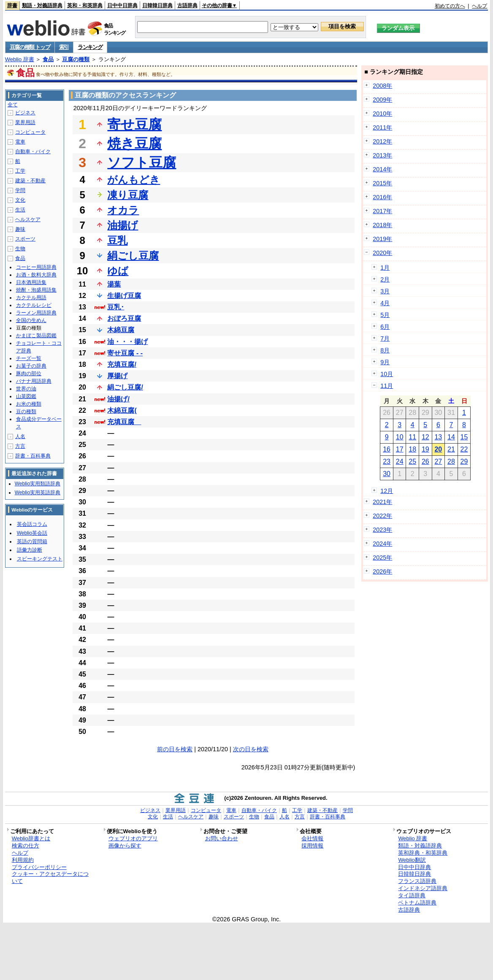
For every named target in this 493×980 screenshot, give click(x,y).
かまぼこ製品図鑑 (36, 336)
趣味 (20, 229)
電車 (20, 142)
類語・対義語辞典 (42, 5)
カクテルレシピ (34, 305)
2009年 (382, 100)
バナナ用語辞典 (34, 381)
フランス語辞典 (417, 881)
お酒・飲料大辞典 (36, 275)
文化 (20, 200)
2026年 (382, 571)
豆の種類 (26, 411)
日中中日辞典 (122, 5)
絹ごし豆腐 (133, 256)
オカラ (123, 210)
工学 (20, 171)
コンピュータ (30, 132)
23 (387, 462)
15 (464, 437)
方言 (20, 446)
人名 (20, 436)
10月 (387, 374)
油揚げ (123, 225)
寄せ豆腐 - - (125, 353)
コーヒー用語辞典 (36, 267)
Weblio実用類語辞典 (38, 484)
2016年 (382, 197)
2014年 (382, 169)
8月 (385, 350)
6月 (385, 327)
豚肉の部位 (29, 374)
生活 (20, 210)
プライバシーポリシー (39, 867)
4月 (385, 303)
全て (13, 105)
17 (400, 449)
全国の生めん (31, 320)
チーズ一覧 (29, 358)
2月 (385, 279)
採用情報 (312, 846)
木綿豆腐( (122, 410)
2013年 (382, 155)
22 (464, 449)
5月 (385, 315)
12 (425, 437)
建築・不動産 (30, 181)
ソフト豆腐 (142, 162)
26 (425, 462)
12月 (387, 491)
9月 (385, 362)
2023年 (382, 530)
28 (451, 462)
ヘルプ (479, 6)
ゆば (118, 271)
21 (451, 449)
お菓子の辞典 (31, 366)
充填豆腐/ (122, 364)
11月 (387, 386)
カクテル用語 (31, 298)
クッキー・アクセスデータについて (50, 877)
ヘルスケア (28, 219)
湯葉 (114, 284)
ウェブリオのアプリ (133, 838)
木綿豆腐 (121, 330)
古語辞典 (187, 5)
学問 (20, 190)
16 (387, 449)
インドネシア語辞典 (423, 888)
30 (387, 474)
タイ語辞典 (412, 895)
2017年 (382, 211)
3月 (385, 291)
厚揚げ (117, 376)
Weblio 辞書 (20, 59)
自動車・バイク (33, 152)
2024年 (382, 544)
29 (464, 462)
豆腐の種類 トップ (30, 47)
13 (438, 437)
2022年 (382, 516)
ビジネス (25, 113)
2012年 (382, 141)
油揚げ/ (118, 399)
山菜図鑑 (26, 396)
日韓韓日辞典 (157, 5)
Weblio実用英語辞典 (38, 493)
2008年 (382, 86)
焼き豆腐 (134, 143)
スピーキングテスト (40, 559)
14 (451, 437)
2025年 (382, 558)
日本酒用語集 (31, 282)
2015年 (382, 183)
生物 (20, 249)
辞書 (12, 5)
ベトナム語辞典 (417, 903)
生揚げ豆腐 (124, 296)
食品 (48, 59)
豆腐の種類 (76, 59)
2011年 (382, 127)
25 (412, 462)
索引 (64, 47)
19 (425, 449)
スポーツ (25, 239)
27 (438, 462)
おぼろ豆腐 (124, 318)
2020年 (382, 253)
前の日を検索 (175, 749)
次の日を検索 (251, 749)
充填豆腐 (124, 422)
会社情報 (312, 838)
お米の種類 (29, 404)
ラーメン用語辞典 (36, 313)
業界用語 (25, 122)
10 (400, 437)
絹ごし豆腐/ (125, 387)
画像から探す (125, 846)
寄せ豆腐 (134, 125)
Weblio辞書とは (31, 838)
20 (438, 449)
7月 (385, 338)
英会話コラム (32, 524)
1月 (385, 268)
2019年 (382, 239)
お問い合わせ (222, 838)
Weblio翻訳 (412, 860)
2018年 (382, 225)
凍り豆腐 (128, 195)
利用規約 (23, 860)
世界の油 (26, 389)
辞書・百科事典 (33, 456)
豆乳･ (116, 307)
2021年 (382, 502)
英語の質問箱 (32, 541)
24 (400, 462)
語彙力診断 (30, 550)
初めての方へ (450, 6)
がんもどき (134, 180)
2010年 (382, 114)
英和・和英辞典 (85, 5)
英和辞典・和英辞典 (423, 853)
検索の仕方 (26, 846)
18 (412, 449)
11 (412, 437)
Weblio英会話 (32, 533)
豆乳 (117, 240)
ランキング (90, 47)
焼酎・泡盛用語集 (36, 290)
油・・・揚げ (127, 342)
